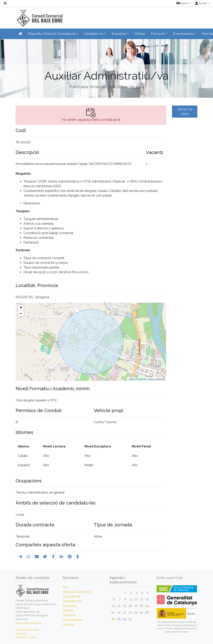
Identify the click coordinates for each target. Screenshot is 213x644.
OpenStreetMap (146, 379)
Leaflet (131, 379)
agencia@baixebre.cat (28, 623)
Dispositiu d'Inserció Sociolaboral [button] (52, 34)
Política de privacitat (27, 630)
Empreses (70, 606)
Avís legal (21, 634)
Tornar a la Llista (185, 111)
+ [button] (21, 308)
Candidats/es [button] (94, 34)
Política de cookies (26, 637)
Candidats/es (72, 601)
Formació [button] (158, 34)
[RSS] (5, 3)
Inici (65, 587)
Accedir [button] (201, 3)
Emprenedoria (73, 620)
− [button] (21, 314)
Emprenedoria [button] (183, 34)
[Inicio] (39, 17)
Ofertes (140, 34)
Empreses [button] (119, 34)
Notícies (68, 625)
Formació (69, 615)
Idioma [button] (182, 3)
